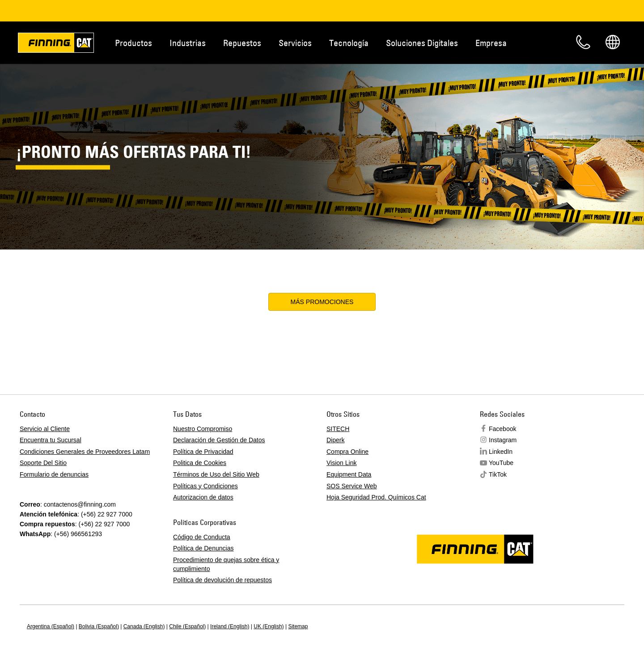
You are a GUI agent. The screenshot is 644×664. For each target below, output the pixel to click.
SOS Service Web (352, 486)
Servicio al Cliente (45, 429)
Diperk (335, 440)
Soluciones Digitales (422, 43)
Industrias (188, 43)
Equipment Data (349, 474)
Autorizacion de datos (203, 497)
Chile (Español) (187, 626)
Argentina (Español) (51, 626)
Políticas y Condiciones (205, 486)
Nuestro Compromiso (203, 429)
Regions (613, 42)
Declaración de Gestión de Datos (219, 440)
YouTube (501, 463)
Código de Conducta (202, 537)
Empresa (491, 43)
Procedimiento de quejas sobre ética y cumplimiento (226, 564)
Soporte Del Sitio (43, 463)
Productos (133, 43)
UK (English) (269, 626)
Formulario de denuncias (54, 474)
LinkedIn (501, 452)
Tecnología (349, 43)
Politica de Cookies (200, 463)
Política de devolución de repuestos (222, 580)
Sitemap (298, 626)
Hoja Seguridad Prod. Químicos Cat (376, 497)
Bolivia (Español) (99, 626)
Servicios (295, 43)
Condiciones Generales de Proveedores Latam (85, 452)
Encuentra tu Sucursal (51, 440)
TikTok (498, 474)
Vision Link (341, 463)
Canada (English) (144, 626)
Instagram (503, 440)
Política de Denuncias (203, 548)
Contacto (583, 42)
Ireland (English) (230, 626)
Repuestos (242, 43)
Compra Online (347, 452)
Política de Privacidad (203, 452)
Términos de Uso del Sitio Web (216, 474)
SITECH (338, 429)
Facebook (502, 429)
